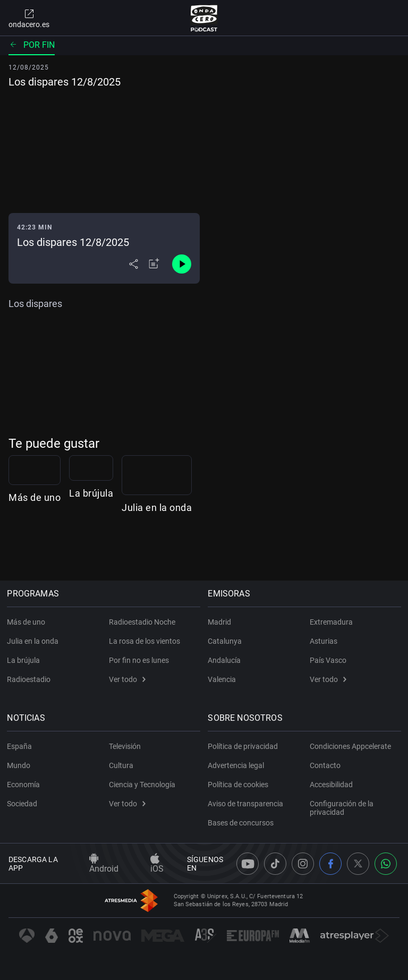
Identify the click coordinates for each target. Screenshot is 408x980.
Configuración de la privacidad (342, 808)
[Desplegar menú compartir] (134, 264)
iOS (157, 864)
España (21, 746)
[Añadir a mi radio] (154, 264)
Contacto (325, 765)
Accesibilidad (331, 785)
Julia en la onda (358, 552)
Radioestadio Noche (142, 622)
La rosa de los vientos (144, 641)
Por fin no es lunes (139, 660)
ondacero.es (29, 18)
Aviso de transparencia (247, 804)
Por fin (32, 45)
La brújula (188, 552)
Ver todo (127, 679)
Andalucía (226, 660)
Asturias (324, 641)
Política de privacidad (244, 746)
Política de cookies (240, 785)
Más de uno (35, 552)
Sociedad (24, 804)
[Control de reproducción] (182, 264)
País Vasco (328, 660)
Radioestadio (30, 679)
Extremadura (331, 622)
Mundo (20, 765)
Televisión (125, 746)
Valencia (223, 679)
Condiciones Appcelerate (350, 746)
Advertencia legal (237, 765)
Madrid (221, 622)
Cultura (121, 765)
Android (104, 864)
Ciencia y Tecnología (142, 785)
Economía (25, 785)
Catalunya (226, 641)
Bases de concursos (242, 823)
